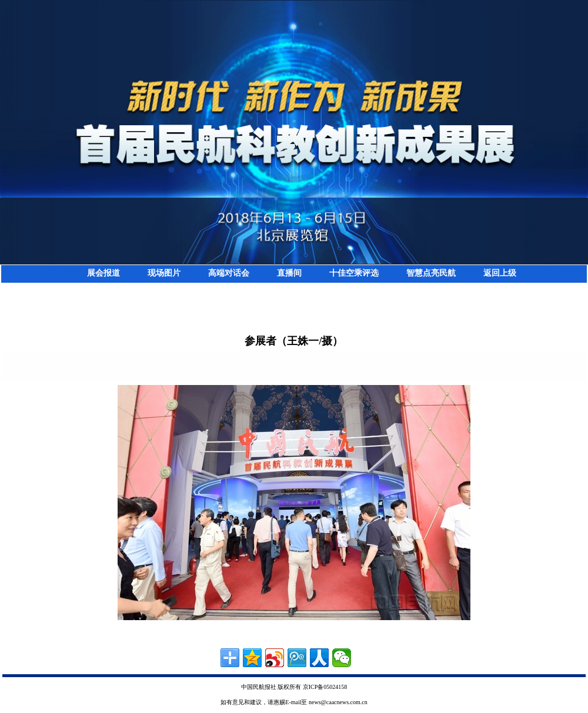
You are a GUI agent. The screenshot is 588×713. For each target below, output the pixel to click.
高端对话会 (229, 273)
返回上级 (500, 273)
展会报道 (103, 273)
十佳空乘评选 (354, 273)
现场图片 (164, 273)
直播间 (289, 273)
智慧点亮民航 (431, 273)
